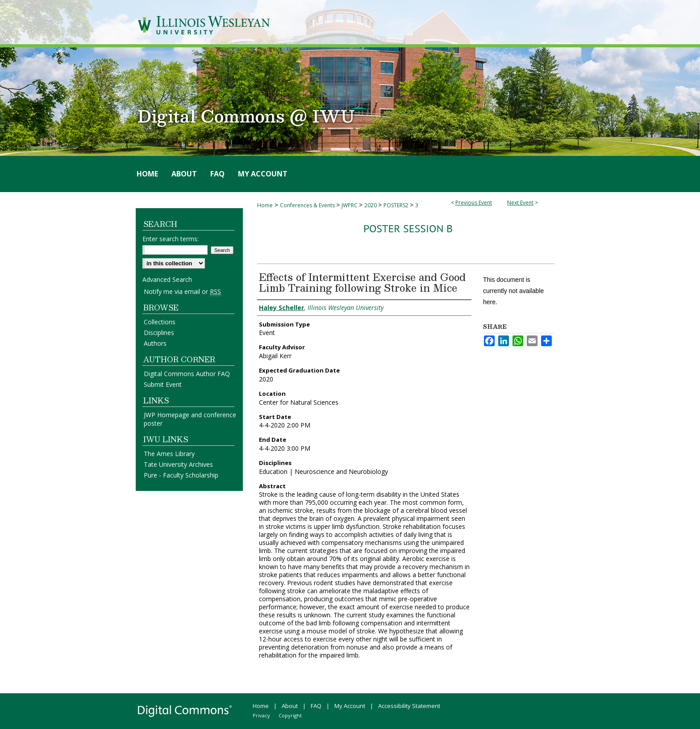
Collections (160, 322)
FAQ (316, 706)
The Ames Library (169, 454)
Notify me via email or (182, 291)
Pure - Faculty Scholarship (181, 475)
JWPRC (350, 205)
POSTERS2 (397, 205)
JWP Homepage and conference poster (190, 419)
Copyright (290, 715)
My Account (350, 706)
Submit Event (163, 384)
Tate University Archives (178, 464)
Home (265, 205)
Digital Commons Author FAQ (187, 374)
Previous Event (474, 203)
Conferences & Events (308, 205)
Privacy (261, 715)
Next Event (520, 203)
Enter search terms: (171, 239)
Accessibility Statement (409, 706)
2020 (371, 205)
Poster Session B (408, 228)
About (290, 706)
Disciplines (159, 333)
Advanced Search (167, 279)
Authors (155, 343)
